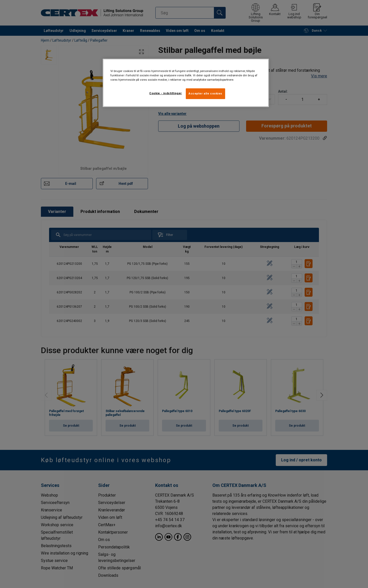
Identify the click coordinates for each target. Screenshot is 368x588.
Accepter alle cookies (205, 93)
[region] (186, 83)
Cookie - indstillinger (166, 93)
